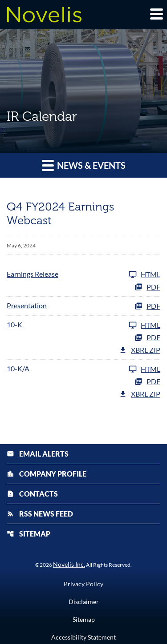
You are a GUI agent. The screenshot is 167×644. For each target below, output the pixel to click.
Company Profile (47, 474)
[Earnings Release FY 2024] (83, 274)
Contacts (32, 494)
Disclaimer (84, 602)
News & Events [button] (84, 165)
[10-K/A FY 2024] (83, 369)
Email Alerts (38, 454)
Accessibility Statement (83, 637)
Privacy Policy (83, 584)
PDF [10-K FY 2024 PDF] (147, 338)
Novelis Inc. (69, 564)
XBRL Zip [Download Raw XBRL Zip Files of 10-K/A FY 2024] (140, 394)
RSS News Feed (40, 514)
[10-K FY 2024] (83, 325)
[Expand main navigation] (156, 14)
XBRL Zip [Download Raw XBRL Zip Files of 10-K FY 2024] (140, 350)
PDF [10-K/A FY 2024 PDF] (147, 382)
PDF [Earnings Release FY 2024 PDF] (147, 287)
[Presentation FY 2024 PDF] (83, 306)
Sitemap (29, 534)
